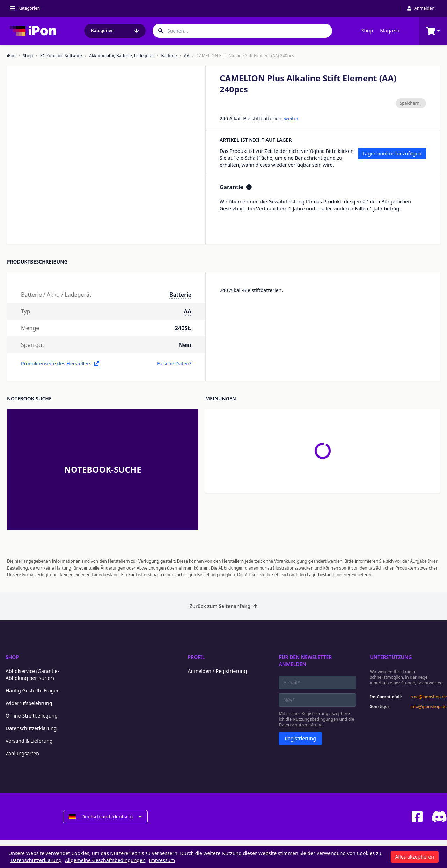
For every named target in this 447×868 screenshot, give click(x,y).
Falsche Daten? (174, 363)
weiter (291, 118)
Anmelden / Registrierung (217, 671)
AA (187, 56)
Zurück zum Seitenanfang (224, 606)
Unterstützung (391, 657)
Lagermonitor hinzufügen (392, 153)
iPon (11, 56)
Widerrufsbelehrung (29, 703)
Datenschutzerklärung (31, 728)
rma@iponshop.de (429, 697)
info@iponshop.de (429, 707)
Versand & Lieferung (29, 741)
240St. (183, 328)
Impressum (162, 860)
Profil (196, 657)
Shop (367, 31)
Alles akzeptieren (415, 857)
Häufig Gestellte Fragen (33, 691)
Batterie (169, 56)
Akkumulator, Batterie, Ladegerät (122, 56)
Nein (185, 345)
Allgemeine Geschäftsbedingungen (105, 860)
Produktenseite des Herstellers (60, 363)
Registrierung (300, 738)
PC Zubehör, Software (61, 56)
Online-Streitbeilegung (32, 716)
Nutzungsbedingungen (315, 719)
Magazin (390, 31)
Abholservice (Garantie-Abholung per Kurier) (32, 674)
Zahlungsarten (22, 753)
